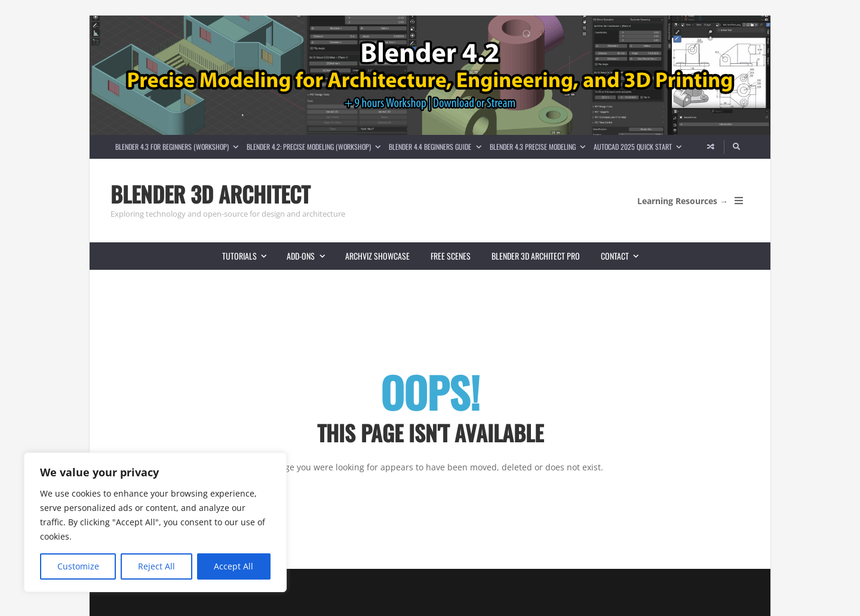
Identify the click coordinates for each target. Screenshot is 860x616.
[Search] (737, 147)
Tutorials (249, 256)
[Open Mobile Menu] (739, 201)
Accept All (234, 566)
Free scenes (451, 256)
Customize (78, 566)
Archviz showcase (377, 256)
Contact (625, 256)
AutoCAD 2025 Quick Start (640, 147)
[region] (155, 522)
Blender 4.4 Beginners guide (437, 147)
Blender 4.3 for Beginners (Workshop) (179, 147)
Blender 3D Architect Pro (536, 256)
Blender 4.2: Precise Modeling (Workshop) (316, 147)
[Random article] (711, 147)
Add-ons (311, 256)
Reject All (156, 566)
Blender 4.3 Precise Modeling (540, 147)
